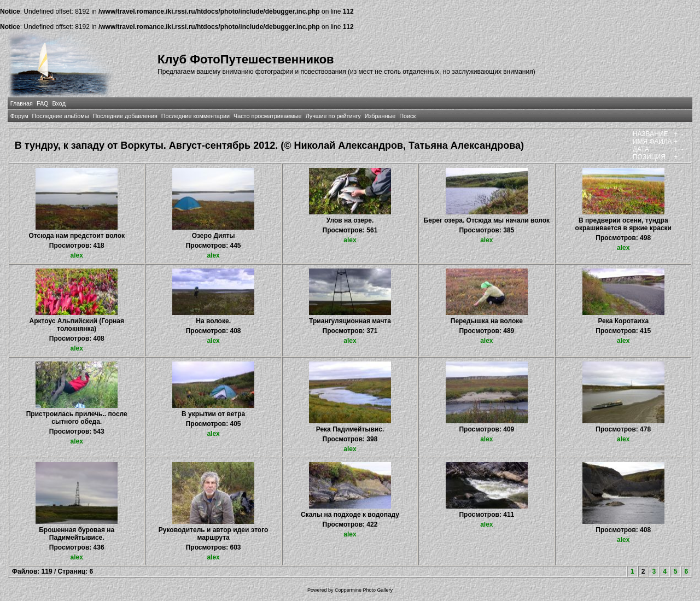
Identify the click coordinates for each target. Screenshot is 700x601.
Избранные (380, 116)
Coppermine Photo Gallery (364, 590)
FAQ (43, 103)
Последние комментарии (196, 116)
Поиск (407, 116)
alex (77, 255)
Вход (59, 103)
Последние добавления (125, 116)
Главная (22, 103)
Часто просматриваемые (268, 116)
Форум (19, 116)
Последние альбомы (61, 116)
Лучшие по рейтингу (333, 116)
